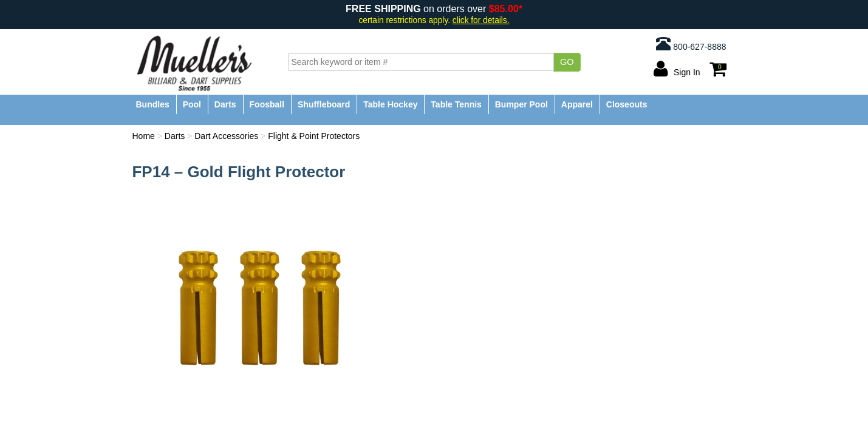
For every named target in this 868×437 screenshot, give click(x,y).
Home (144, 136)
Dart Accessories (226, 136)
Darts (225, 104)
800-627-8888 (691, 44)
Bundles (153, 104)
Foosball (267, 104)
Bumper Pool (521, 104)
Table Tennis (456, 104)
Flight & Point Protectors (314, 136)
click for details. (481, 20)
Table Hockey (390, 104)
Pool (192, 104)
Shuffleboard (324, 104)
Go (567, 62)
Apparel (577, 104)
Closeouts (627, 104)
